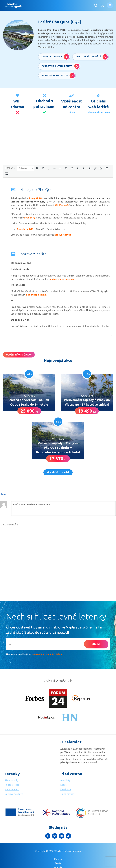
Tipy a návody (67, 794)
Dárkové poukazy (14, 794)
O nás (58, 863)
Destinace (66, 789)
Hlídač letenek (12, 785)
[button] (10, 168)
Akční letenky (12, 780)
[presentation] (10, 168)
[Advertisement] (58, 143)
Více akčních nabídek (58, 472)
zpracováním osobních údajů (47, 654)
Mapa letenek (12, 789)
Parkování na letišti (58, 76)
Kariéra (58, 859)
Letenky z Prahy (55, 57)
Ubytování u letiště (92, 57)
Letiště (64, 785)
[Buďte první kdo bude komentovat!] (63, 508)
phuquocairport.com (99, 112)
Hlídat (96, 644)
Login (4, 494)
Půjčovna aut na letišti (60, 66)
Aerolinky (65, 780)
